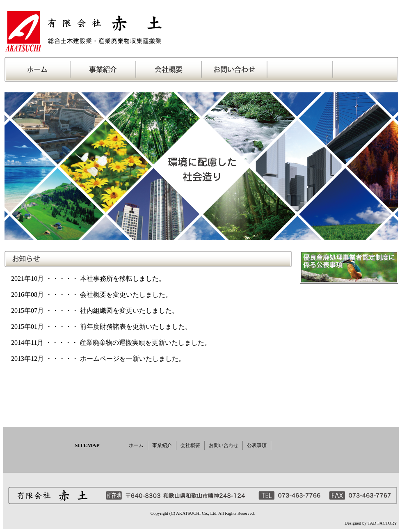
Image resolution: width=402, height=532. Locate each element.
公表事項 (257, 445)
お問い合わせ (224, 445)
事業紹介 (162, 445)
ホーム (136, 445)
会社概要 (190, 445)
